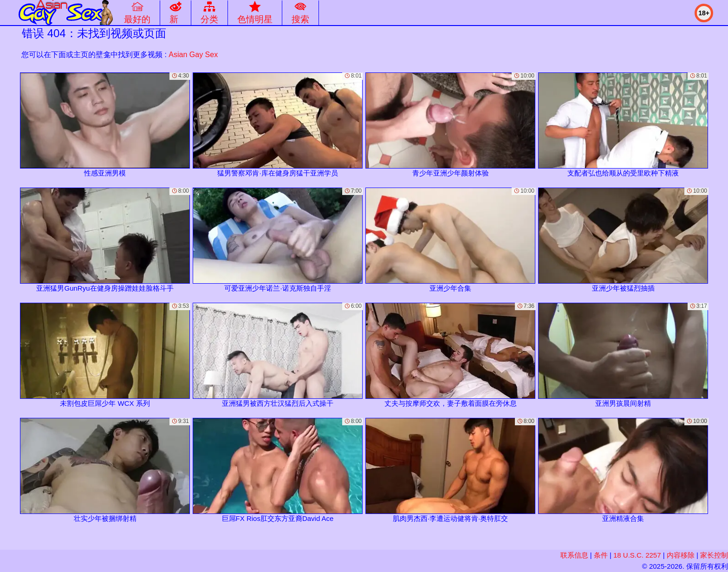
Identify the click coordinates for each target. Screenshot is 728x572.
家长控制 (714, 555)
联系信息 (574, 555)
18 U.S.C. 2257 (637, 555)
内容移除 (681, 555)
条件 (601, 555)
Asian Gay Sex (193, 55)
